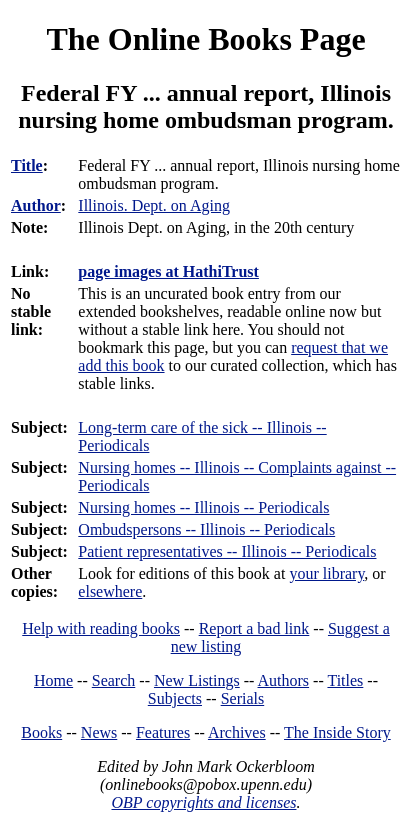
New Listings (197, 680)
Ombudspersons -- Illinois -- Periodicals (206, 529)
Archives (237, 732)
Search (114, 680)
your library (326, 573)
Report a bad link (254, 628)
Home (53, 680)
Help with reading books (101, 628)
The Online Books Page (205, 39)
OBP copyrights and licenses (203, 802)
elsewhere (110, 591)
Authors (284, 680)
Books (41, 732)
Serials (243, 698)
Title (27, 165)
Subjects (175, 698)
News (99, 732)
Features (163, 732)
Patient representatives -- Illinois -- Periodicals (227, 551)
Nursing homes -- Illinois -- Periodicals (203, 507)
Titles (345, 680)
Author (36, 205)
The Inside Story (337, 732)
